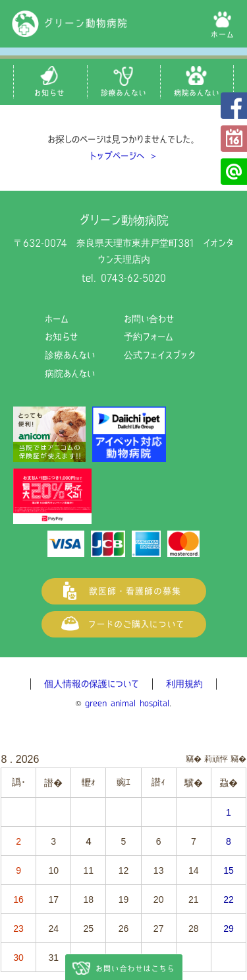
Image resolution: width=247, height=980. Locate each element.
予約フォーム (234, 139)
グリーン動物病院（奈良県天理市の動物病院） (70, 24)
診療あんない (70, 355)
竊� (238, 759)
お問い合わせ (149, 319)
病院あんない (70, 374)
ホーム (57, 319)
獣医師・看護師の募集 (124, 591)
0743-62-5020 (133, 278)
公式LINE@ (234, 172)
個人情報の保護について (92, 684)
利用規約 (184, 684)
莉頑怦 (216, 759)
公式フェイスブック (234, 106)
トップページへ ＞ (124, 156)
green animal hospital (127, 703)
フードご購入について (124, 624)
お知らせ (61, 337)
